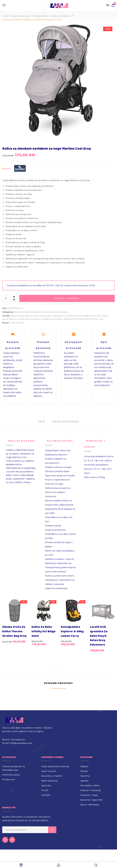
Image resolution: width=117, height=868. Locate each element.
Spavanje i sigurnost (91, 800)
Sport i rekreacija (90, 805)
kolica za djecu (99, 316)
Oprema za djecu (21, 16)
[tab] (42, 422)
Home (5, 16)
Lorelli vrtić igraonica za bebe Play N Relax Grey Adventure (99, 636)
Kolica (28, 316)
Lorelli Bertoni (10, 319)
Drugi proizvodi (66, 422)
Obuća (84, 771)
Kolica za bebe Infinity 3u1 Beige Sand (44, 631)
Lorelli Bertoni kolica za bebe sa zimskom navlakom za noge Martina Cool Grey (61, 319)
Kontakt (46, 795)
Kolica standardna (61, 16)
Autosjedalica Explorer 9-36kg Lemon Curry (72, 631)
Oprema (85, 776)
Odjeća (84, 766)
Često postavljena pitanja (55, 766)
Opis (42, 422)
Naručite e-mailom (52, 776)
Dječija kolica (41, 16)
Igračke (84, 781)
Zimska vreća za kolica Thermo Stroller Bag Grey (14, 631)
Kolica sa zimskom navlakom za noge (53, 316)
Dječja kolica (17, 316)
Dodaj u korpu (67, 298)
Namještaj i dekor (90, 785)
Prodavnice (9, 779)
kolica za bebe (82, 316)
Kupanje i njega (89, 795)
